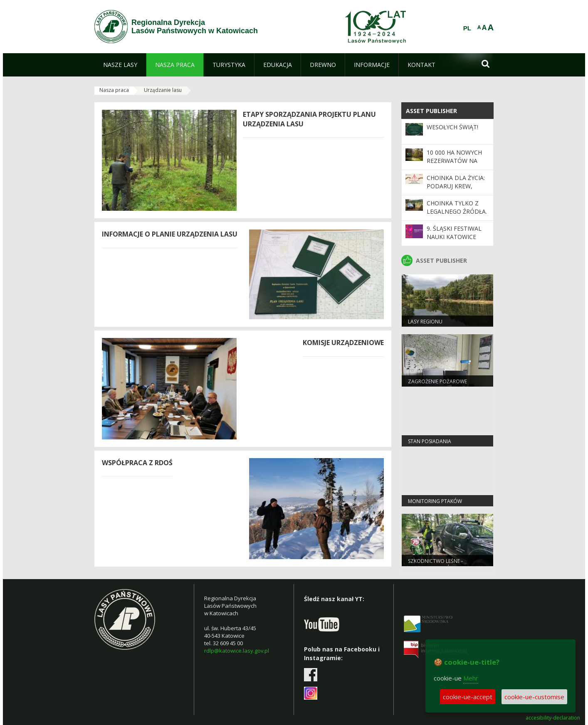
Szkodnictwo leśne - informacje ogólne (435, 565)
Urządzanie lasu (163, 90)
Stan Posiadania (430, 441)
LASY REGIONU (425, 322)
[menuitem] (120, 65)
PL (467, 28)
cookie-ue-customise (534, 697)
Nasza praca (114, 90)
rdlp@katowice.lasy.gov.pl (237, 651)
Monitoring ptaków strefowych (435, 505)
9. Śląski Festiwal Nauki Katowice (454, 233)
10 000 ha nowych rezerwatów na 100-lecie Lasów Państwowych (454, 165)
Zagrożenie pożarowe (437, 381)
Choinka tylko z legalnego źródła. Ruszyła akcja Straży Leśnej (457, 216)
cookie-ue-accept (468, 697)
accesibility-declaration (553, 718)
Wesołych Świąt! (452, 127)
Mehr (471, 678)
